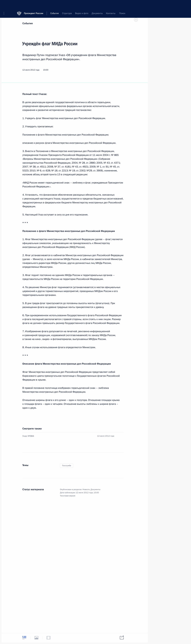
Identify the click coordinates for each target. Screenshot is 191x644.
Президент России (34, 4)
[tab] (24, 638)
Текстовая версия (68, 496)
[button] (5, 4)
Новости (86, 489)
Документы (95, 489)
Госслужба (67, 466)
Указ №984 (28, 436)
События (28, 23)
